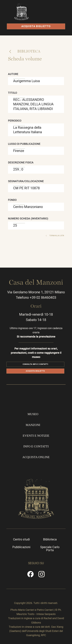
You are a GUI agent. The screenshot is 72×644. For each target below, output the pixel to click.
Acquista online (36, 457)
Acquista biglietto (36, 26)
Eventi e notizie (36, 436)
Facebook (30, 575)
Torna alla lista (56, 236)
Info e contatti (36, 446)
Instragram (42, 575)
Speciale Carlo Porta (50, 549)
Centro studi (21, 539)
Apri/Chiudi (52, 16)
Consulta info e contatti (35, 364)
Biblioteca (28, 51)
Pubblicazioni (21, 547)
